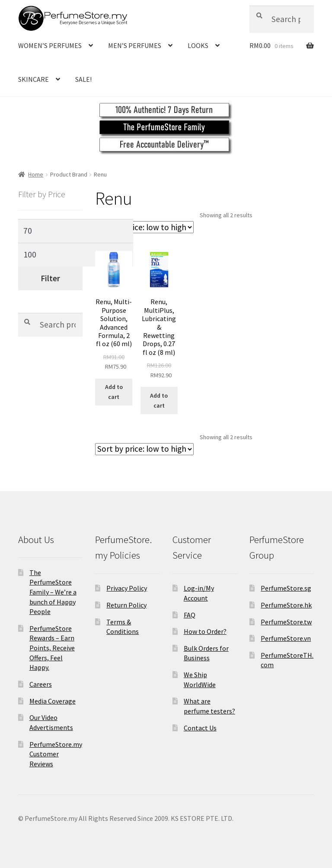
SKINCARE (34, 79)
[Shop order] (144, 227)
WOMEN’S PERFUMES (50, 45)
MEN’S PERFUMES (135, 45)
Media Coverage (53, 701)
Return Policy (126, 605)
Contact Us (200, 728)
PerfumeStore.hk (286, 605)
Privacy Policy (127, 588)
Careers (41, 684)
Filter (50, 278)
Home (36, 174)
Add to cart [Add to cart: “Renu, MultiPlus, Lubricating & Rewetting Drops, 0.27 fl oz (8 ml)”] (159, 400)
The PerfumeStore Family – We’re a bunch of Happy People (53, 592)
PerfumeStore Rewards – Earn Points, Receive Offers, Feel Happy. (52, 648)
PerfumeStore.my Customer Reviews (56, 754)
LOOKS (198, 45)
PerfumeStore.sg (286, 588)
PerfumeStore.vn (286, 638)
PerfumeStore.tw (286, 622)
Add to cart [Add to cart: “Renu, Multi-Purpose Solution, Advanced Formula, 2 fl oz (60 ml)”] (114, 392)
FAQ (190, 615)
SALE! (83, 79)
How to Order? (205, 631)
